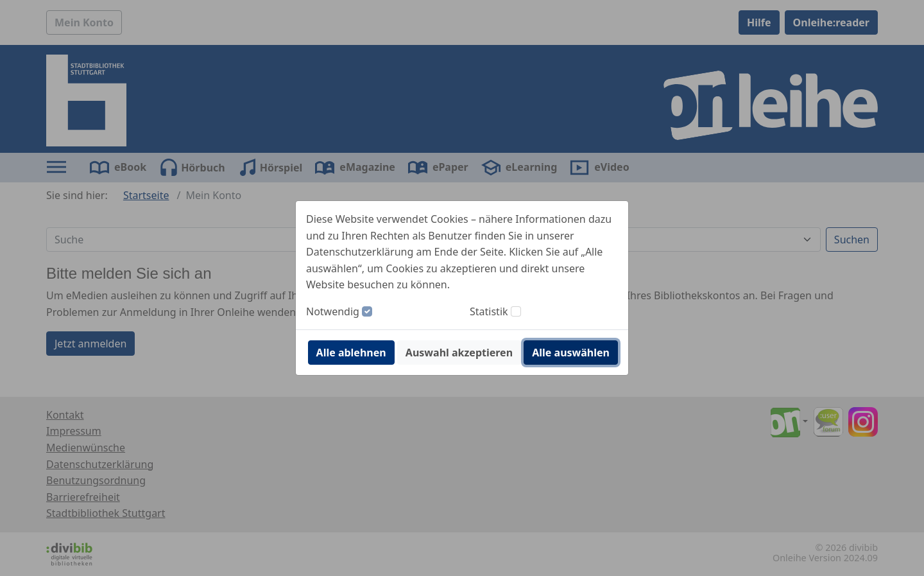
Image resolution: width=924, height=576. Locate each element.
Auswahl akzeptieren (459, 353)
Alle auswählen (571, 353)
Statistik (489, 311)
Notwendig (333, 311)
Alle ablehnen (351, 353)
